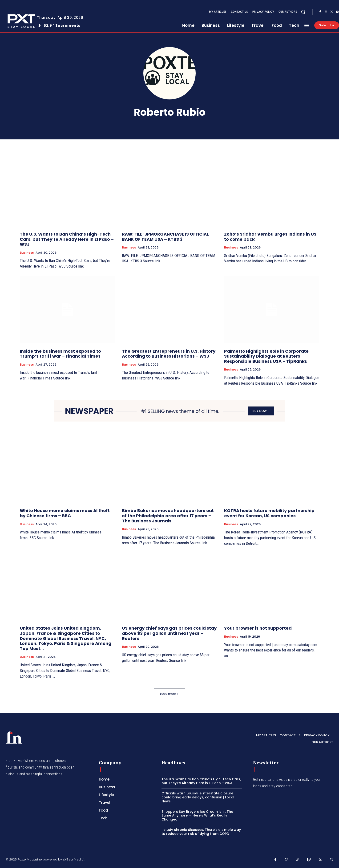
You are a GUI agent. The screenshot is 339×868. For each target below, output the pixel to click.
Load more (169, 694)
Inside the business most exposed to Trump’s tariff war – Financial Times (60, 354)
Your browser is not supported (258, 628)
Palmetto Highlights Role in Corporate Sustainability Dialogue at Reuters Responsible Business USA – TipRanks (266, 356)
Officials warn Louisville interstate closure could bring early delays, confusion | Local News (198, 797)
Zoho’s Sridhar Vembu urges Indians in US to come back (270, 237)
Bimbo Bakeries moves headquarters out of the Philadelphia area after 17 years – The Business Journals (168, 516)
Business (27, 253)
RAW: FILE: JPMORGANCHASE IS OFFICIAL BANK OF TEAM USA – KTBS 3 (165, 237)
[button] (303, 12)
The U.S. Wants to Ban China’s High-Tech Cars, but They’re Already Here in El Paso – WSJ (67, 239)
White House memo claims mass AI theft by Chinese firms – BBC (65, 513)
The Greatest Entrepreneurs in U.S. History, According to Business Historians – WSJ (169, 354)
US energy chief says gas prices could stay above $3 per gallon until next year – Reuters (169, 633)
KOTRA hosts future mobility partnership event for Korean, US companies (269, 513)
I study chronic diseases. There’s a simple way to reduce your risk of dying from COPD (201, 832)
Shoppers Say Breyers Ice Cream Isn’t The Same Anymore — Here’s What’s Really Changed (197, 816)
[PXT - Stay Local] (14, 738)
